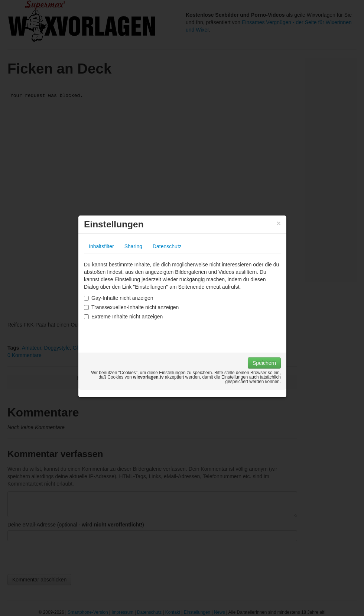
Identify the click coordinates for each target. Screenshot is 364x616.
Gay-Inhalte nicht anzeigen (119, 298)
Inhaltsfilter (101, 246)
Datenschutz (167, 246)
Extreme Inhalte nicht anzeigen (123, 317)
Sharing (133, 246)
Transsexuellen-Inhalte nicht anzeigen (131, 307)
